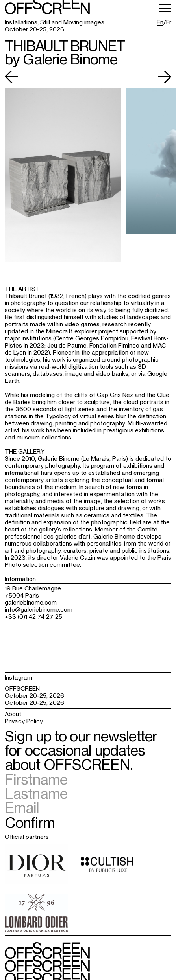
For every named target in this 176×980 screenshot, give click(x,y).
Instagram (19, 678)
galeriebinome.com (31, 602)
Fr (169, 22)
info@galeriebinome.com (39, 610)
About (13, 714)
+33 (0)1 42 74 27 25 (33, 617)
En (160, 22)
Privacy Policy (24, 721)
